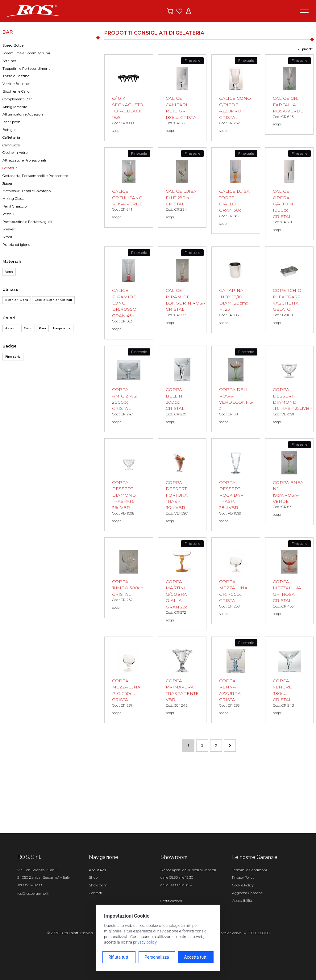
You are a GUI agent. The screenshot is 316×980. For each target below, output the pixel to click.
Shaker (9, 229)
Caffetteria (11, 137)
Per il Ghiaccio (15, 206)
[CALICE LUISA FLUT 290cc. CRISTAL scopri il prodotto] (182, 187)
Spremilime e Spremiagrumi (26, 53)
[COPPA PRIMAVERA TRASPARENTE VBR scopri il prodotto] (182, 680)
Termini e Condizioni (249, 870)
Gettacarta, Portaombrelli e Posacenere (35, 176)
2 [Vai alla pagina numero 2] (202, 745)
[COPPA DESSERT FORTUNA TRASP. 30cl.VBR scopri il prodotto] (182, 485)
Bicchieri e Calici (16, 91)
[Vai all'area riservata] (189, 11)
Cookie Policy (243, 885)
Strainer (9, 61)
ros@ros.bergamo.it (33, 894)
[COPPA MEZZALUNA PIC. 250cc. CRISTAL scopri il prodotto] (129, 680)
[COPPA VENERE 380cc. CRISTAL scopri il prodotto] (289, 680)
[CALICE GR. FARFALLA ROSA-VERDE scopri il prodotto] (289, 95)
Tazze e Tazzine (16, 76)
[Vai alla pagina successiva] (230, 746)
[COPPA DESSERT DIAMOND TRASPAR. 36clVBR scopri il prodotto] (129, 485)
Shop (93, 877)
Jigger (8, 183)
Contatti (96, 893)
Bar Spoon (11, 122)
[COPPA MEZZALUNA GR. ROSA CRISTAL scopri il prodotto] (289, 581)
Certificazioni (171, 901)
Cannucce (11, 145)
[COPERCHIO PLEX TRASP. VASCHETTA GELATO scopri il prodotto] (289, 290)
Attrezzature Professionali (24, 160)
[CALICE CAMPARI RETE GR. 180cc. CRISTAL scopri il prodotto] (182, 98)
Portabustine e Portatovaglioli (27, 222)
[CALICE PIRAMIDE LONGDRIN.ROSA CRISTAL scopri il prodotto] (182, 290)
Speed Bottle (13, 45)
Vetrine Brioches (16, 84)
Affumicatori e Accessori (23, 114)
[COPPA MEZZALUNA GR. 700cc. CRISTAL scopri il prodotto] (236, 581)
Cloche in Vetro (15, 153)
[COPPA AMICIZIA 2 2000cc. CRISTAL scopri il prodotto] (129, 389)
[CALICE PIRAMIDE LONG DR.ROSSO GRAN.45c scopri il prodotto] (129, 293)
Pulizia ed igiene (16, 245)
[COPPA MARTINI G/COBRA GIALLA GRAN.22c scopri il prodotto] (182, 584)
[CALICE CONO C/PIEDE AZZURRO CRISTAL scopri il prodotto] (236, 98)
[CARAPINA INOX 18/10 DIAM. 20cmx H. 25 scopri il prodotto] (236, 290)
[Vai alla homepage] (33, 11)
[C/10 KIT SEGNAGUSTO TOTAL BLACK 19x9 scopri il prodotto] (129, 98)
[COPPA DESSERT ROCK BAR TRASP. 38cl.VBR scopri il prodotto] (236, 485)
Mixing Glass (13, 199)
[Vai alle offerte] (170, 11)
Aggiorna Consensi (248, 893)
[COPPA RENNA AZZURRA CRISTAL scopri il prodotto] (236, 680)
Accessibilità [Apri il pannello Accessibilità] (242, 901)
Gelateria (10, 168)
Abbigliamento (15, 107)
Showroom (98, 885)
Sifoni (7, 237)
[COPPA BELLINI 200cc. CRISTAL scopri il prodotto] (182, 389)
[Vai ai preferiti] (179, 11)
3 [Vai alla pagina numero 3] (216, 745)
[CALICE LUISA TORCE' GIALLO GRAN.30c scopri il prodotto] (236, 191)
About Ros (97, 870)
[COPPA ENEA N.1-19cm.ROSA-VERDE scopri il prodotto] (289, 482)
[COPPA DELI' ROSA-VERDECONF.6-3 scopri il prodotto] (236, 389)
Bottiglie (9, 130)
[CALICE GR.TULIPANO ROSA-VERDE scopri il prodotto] (129, 187)
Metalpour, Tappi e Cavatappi (27, 191)
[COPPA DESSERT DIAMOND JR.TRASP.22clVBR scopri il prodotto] (289, 389)
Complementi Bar (17, 99)
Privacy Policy (243, 877)
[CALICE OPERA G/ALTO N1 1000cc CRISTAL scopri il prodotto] (289, 194)
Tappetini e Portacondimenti (27, 69)
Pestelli (8, 214)
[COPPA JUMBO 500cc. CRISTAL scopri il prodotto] (129, 578)
